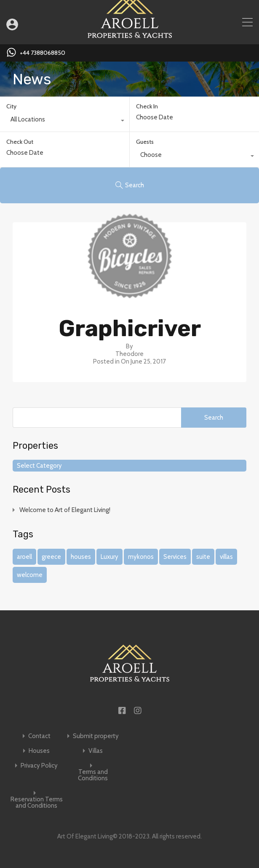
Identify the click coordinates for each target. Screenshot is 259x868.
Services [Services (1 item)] (175, 557)
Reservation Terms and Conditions (37, 803)
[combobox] (65, 121)
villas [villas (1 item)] (226, 557)
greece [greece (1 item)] (51, 557)
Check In (147, 106)
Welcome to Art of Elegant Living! (65, 510)
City (11, 106)
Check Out (20, 142)
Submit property (96, 736)
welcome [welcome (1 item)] (30, 575)
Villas (96, 751)
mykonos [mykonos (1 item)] (141, 557)
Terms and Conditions (93, 775)
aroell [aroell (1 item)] (24, 557)
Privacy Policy (39, 766)
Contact (39, 736)
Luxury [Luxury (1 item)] (109, 557)
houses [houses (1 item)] (81, 557)
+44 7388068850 (43, 53)
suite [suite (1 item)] (203, 557)
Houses (39, 751)
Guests (145, 142)
